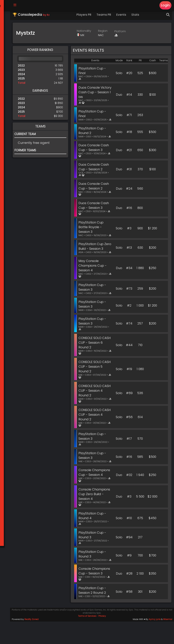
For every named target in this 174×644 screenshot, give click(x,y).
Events (123, 16)
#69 (129, 412)
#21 (129, 156)
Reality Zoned (33, 642)
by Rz (48, 17)
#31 (129, 175)
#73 (129, 304)
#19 (129, 388)
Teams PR (106, 16)
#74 (129, 343)
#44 (129, 364)
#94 (129, 558)
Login (165, 6)
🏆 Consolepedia (33, 16)
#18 (129, 137)
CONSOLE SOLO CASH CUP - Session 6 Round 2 (96, 362)
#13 (129, 259)
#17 (129, 457)
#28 (129, 596)
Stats (137, 16)
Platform (121, 33)
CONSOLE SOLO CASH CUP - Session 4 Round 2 (96, 409)
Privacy (103, 638)
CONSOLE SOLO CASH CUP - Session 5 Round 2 (96, 386)
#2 (129, 323)
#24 (129, 194)
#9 (129, 577)
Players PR (86, 16)
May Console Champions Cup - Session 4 (94, 280)
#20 (129, 75)
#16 (129, 214)
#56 (129, 436)
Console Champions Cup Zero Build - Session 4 (96, 515)
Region (104, 33)
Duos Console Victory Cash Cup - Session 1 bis (95, 94)
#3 (129, 235)
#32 (129, 495)
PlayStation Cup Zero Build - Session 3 (95, 257)
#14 (129, 96)
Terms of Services (88, 638)
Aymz (152, 642)
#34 (129, 283)
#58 (129, 614)
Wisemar (168, 642)
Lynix (158, 642)
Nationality (85, 33)
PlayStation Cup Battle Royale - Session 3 (93, 233)
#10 (129, 538)
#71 (129, 118)
